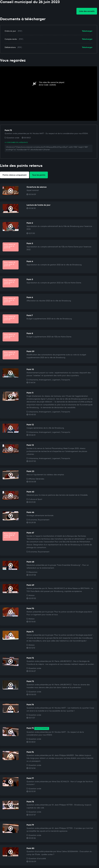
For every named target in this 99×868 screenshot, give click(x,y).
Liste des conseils (87, 11)
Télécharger (87, 31)
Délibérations (10, 47)
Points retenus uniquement (15, 175)
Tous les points (39, 175)
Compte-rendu (11, 39)
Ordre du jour (10, 31)
